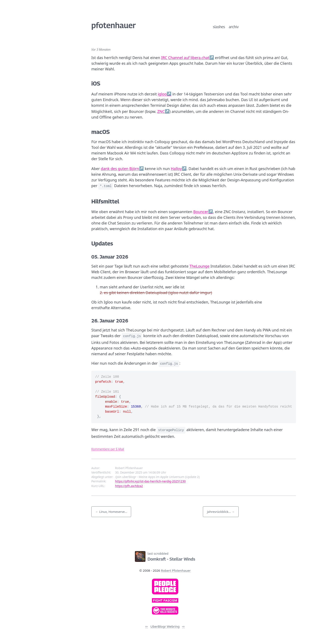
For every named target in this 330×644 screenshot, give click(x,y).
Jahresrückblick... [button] (219, 512)
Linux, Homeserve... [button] (113, 512)
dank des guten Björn (120, 169)
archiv (234, 27)
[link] (165, 587)
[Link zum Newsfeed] (144, 540)
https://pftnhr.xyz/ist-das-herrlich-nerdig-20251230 (150, 481)
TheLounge (199, 266)
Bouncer (201, 212)
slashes (219, 27)
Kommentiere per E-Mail (108, 449)
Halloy (176, 169)
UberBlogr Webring (165, 626)
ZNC (161, 111)
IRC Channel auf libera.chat (185, 58)
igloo (162, 94)
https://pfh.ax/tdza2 (129, 486)
